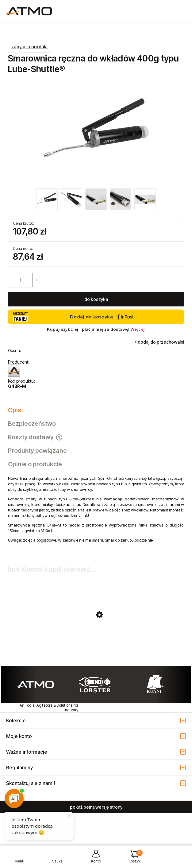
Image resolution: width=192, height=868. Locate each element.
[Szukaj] (58, 859)
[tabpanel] (96, 514)
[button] (19, 859)
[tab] (96, 410)
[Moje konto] (96, 859)
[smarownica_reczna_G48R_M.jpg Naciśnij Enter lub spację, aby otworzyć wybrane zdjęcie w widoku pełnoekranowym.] (96, 132)
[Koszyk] (134, 859)
